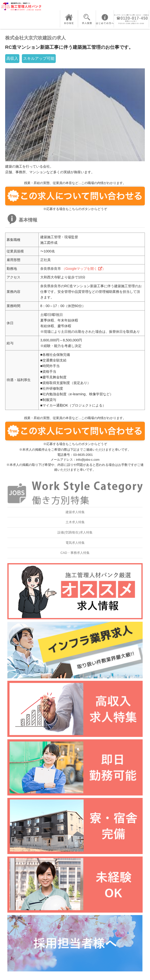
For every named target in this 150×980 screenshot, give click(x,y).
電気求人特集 (75, 543)
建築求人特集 (75, 512)
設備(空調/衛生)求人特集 (75, 532)
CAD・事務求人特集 (75, 553)
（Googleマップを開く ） (84, 269)
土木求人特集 (75, 522)
